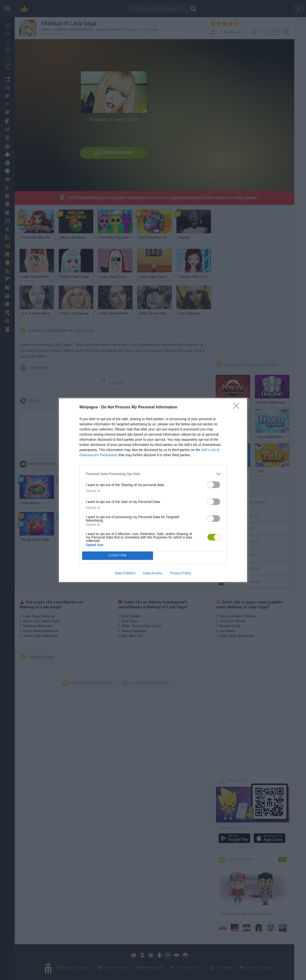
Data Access (153, 573)
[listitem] (153, 474)
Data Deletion (125, 573)
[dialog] (153, 490)
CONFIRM (118, 556)
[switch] (214, 485)
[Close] (238, 407)
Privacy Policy (181, 573)
